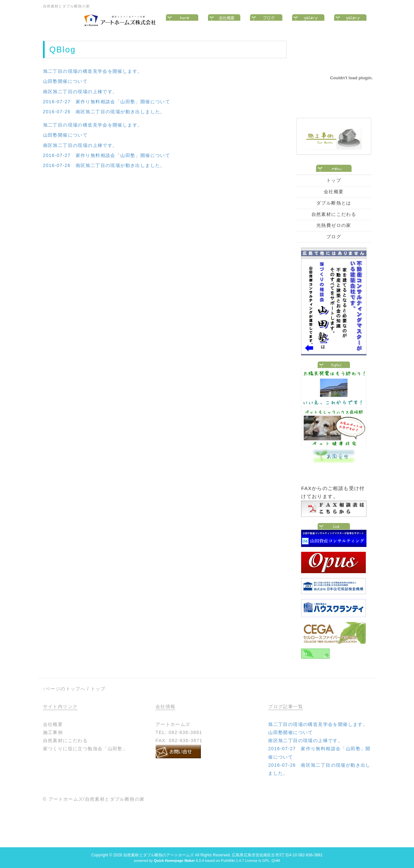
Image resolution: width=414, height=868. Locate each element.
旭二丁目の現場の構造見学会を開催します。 (93, 71)
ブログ (334, 237)
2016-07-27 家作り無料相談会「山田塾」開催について (107, 102)
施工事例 (53, 732)
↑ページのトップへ (64, 689)
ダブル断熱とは (334, 203)
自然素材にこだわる (334, 214)
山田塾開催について (65, 81)
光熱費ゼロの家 (334, 225)
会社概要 (334, 192)
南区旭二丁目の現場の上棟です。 (80, 92)
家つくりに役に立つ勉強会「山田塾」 (85, 749)
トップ (334, 180)
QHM (276, 861)
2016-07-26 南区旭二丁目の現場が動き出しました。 (104, 112)
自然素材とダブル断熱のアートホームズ (158, 855)
